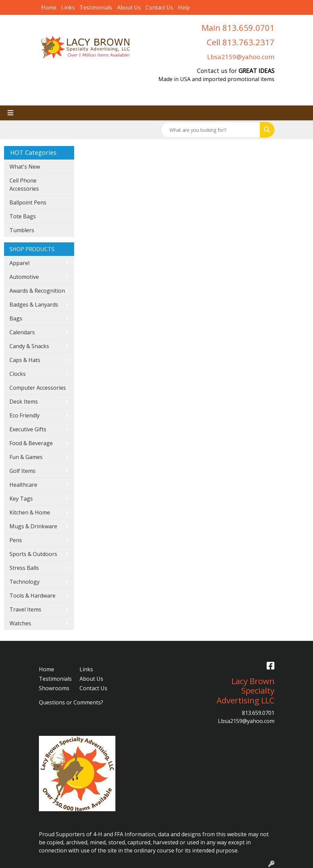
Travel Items (25, 609)
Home (49, 7)
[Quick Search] (210, 130)
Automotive (24, 277)
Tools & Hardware (32, 596)
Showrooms (54, 688)
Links (68, 7)
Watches (20, 623)
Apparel (19, 263)
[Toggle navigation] (10, 113)
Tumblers (22, 230)
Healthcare (23, 485)
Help (184, 7)
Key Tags (21, 499)
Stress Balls (24, 568)
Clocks (18, 374)
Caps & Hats (25, 360)
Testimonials (96, 7)
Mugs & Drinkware (33, 526)
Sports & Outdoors (33, 554)
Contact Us (159, 7)
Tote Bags (23, 216)
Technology (25, 582)
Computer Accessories (38, 388)
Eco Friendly (25, 415)
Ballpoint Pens (28, 202)
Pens (16, 540)
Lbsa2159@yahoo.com (241, 57)
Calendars (22, 332)
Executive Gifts (28, 429)
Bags (16, 318)
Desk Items (24, 402)
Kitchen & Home (30, 512)
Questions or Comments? (71, 702)
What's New (25, 167)
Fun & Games (26, 457)
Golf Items (23, 471)
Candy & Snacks (29, 346)
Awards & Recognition (37, 291)
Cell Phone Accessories (24, 185)
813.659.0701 (258, 713)
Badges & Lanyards (34, 305)
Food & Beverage (31, 443)
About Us (129, 7)
